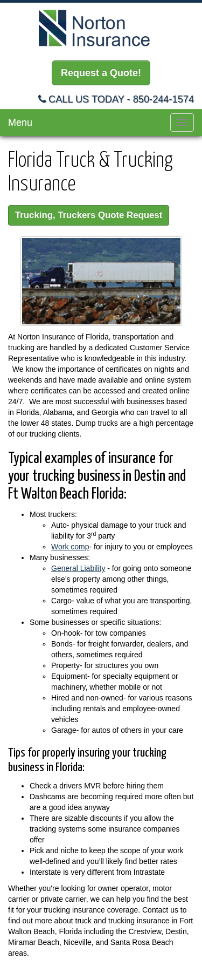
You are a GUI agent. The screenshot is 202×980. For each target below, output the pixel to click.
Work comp (70, 547)
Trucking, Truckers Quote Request (89, 215)
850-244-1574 (163, 99)
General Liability (78, 568)
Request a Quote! (101, 73)
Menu (20, 122)
